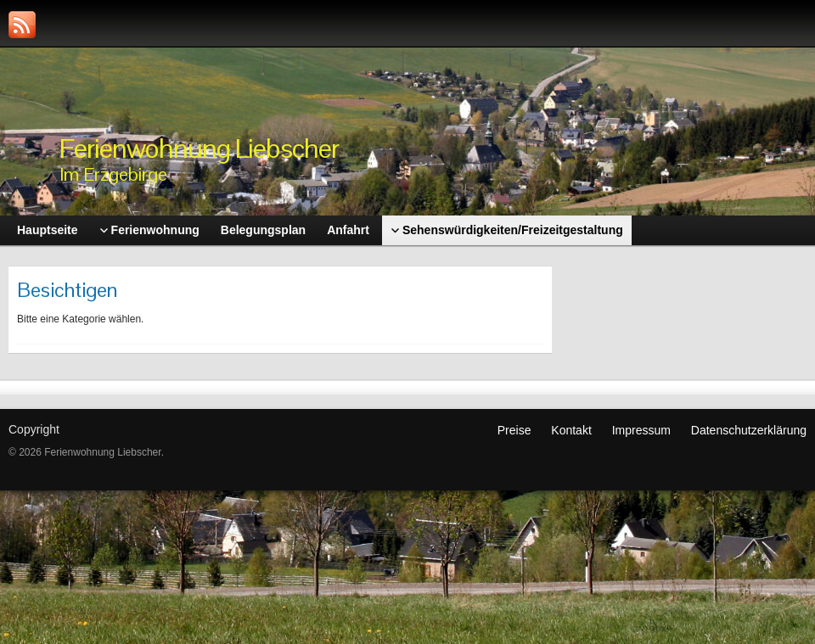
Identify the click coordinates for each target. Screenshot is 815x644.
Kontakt (571, 430)
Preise (514, 430)
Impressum (641, 430)
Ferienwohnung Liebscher (199, 148)
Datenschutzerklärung (749, 430)
